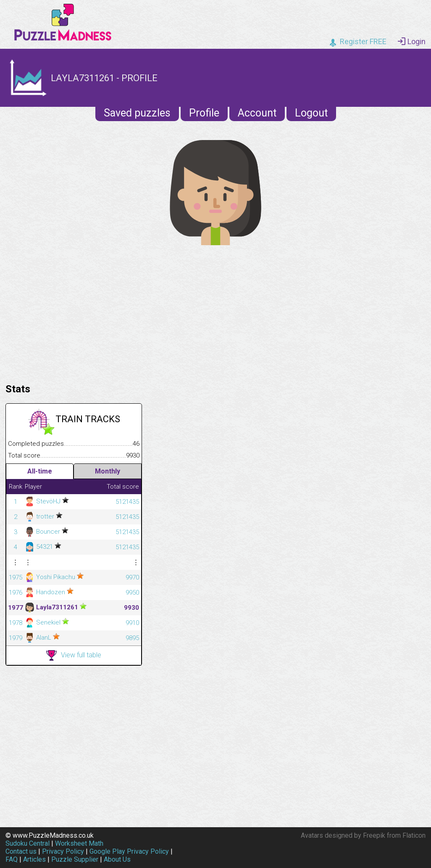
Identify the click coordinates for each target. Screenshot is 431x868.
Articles (34, 859)
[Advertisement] (215, 312)
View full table (74, 655)
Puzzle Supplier (75, 859)
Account (257, 113)
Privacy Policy (63, 851)
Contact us (21, 851)
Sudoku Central (28, 843)
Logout (311, 113)
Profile (204, 113)
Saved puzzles (137, 113)
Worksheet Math (79, 843)
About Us (117, 859)
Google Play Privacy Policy (129, 851)
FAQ (12, 859)
